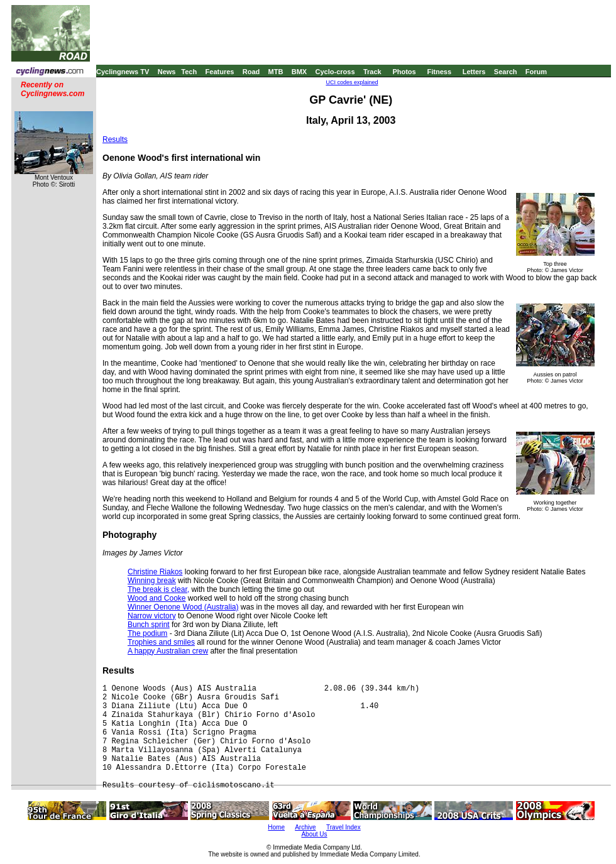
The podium (147, 633)
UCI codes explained (352, 82)
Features (220, 72)
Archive (305, 827)
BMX (299, 72)
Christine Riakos (155, 572)
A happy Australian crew (168, 651)
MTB (276, 72)
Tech (189, 72)
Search (506, 72)
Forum (536, 72)
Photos (404, 72)
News (167, 72)
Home (276, 827)
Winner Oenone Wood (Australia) (183, 607)
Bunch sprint (149, 625)
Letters (474, 72)
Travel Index (344, 827)
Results (115, 139)
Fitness (439, 72)
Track (372, 72)
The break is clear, (158, 589)
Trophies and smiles (161, 642)
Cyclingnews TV (123, 72)
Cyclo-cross (335, 72)
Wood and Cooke (157, 598)
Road (251, 72)
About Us (314, 834)
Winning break (152, 581)
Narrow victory (152, 616)
